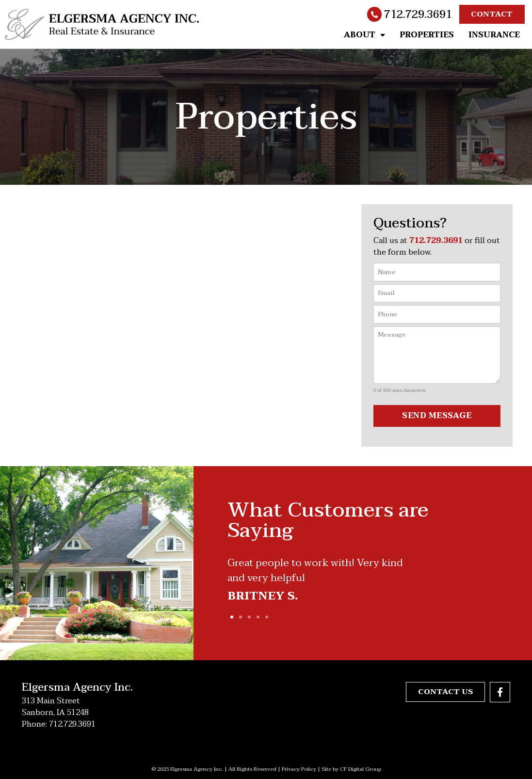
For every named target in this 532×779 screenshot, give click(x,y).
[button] (232, 617)
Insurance (494, 35)
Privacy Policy (299, 769)
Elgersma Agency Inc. (77, 687)
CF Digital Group (361, 769)
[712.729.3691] (374, 15)
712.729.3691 (418, 15)
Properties (427, 35)
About (364, 35)
